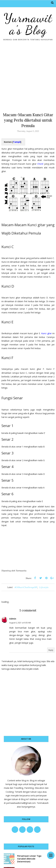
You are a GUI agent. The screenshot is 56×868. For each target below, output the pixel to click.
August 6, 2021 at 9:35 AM (20, 623)
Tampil (17, 142)
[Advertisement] (28, 75)
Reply (51, 650)
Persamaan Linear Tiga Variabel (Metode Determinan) (29, 859)
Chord (40, 164)
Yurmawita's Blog (28, 24)
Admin (13, 619)
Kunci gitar (46, 333)
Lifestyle (44, 587)
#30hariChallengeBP (26, 587)
